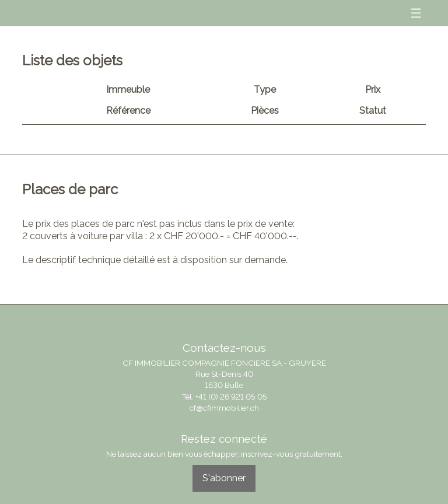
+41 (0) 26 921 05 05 (231, 397)
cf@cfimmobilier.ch (224, 408)
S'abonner (224, 478)
